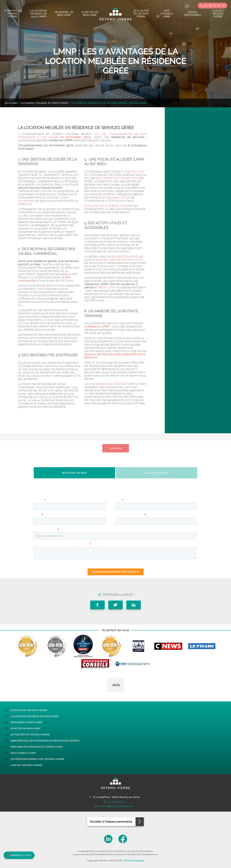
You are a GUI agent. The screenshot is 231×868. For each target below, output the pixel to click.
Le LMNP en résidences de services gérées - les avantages (109, 103)
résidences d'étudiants (122, 256)
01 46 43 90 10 (213, 6)
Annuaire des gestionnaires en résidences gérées (45, 741)
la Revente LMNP (97, 326)
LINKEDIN (116, 448)
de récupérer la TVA (116, 198)
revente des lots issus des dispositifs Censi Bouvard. (115, 356)
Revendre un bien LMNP (64, 14)
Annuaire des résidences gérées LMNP (37, 747)
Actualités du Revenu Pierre (141, 14)
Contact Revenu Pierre (218, 14)
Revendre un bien (74, 473)
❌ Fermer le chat (19, 855)
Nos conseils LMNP (167, 14)
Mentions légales (134, 861)
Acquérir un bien (157, 473)
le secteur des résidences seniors (119, 260)
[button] (107, 696)
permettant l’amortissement (118, 178)
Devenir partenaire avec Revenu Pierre (37, 759)
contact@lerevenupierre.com (114, 806)
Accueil (11, 103)
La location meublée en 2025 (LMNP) (38, 14)
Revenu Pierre (108, 287)
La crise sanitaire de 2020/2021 (106, 384)
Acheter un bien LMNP (90, 14)
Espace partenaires (192, 14)
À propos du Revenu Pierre (13, 14)
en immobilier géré (75, 137)
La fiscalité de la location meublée (109, 206)
